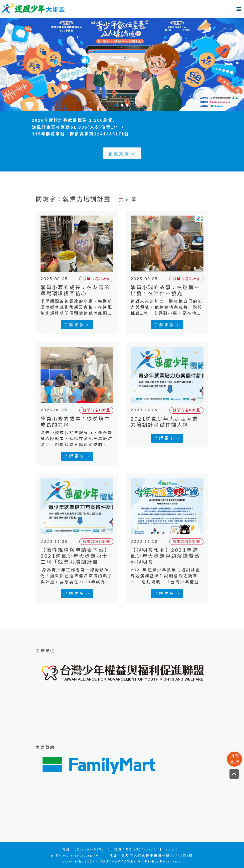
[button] (18, 64)
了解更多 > (77, 325)
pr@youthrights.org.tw (75, 855)
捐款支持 (235, 759)
